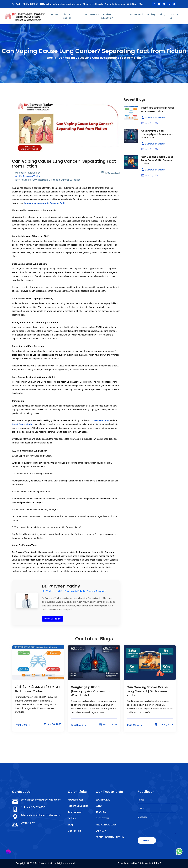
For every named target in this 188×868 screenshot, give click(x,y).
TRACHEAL (101, 812)
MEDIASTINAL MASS (106, 825)
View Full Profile (53, 619)
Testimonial (136, 14)
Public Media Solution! (149, 863)
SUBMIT (147, 840)
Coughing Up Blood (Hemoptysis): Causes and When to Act (157, 134)
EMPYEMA (101, 831)
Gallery (151, 14)
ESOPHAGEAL (103, 800)
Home (55, 14)
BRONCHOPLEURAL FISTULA (110, 837)
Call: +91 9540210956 (33, 807)
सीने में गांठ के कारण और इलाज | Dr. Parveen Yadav (158, 110)
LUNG (99, 806)
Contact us (74, 831)
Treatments (90, 14)
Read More (23, 725)
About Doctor (67, 16)
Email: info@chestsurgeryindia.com (62, 4)
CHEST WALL (102, 818)
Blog (162, 14)
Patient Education (107, 16)
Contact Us (175, 16)
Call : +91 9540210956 (25, 4)
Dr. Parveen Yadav (28, 176)
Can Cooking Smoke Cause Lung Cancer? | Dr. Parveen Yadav (157, 160)
